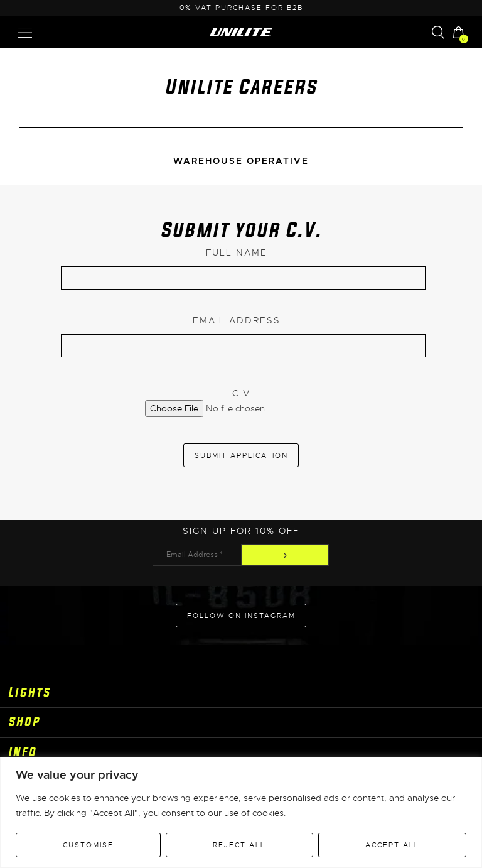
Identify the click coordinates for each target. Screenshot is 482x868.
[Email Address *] (197, 555)
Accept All (392, 845)
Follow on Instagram (241, 616)
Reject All (239, 845)
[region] (241, 812)
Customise (88, 845)
